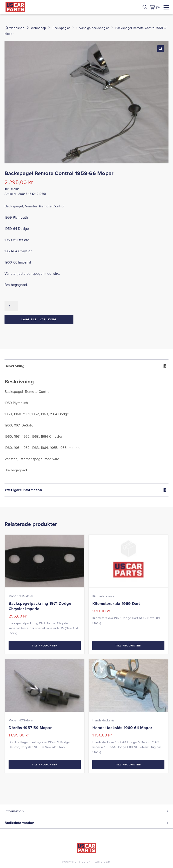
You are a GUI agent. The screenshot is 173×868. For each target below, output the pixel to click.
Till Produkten (45, 645)
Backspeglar (61, 28)
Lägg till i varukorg (39, 319)
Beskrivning (14, 366)
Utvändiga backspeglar (93, 28)
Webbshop (38, 28)
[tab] (86, 421)
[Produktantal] (11, 306)
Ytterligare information (23, 490)
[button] (161, 49)
